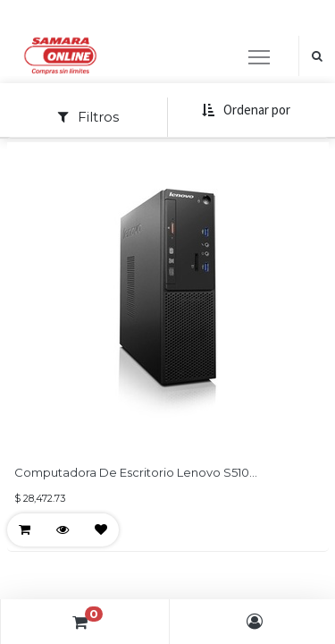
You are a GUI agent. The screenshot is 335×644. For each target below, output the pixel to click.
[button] (246, 110)
